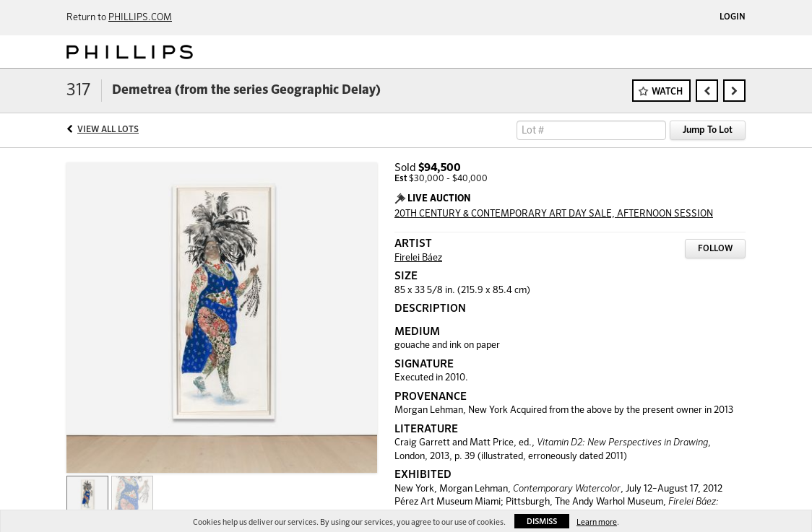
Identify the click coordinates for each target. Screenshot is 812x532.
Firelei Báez (418, 258)
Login (733, 17)
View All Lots (108, 130)
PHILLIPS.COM (140, 18)
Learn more (597, 522)
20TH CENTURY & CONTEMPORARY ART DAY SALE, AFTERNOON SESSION (554, 214)
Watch (667, 92)
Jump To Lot (708, 130)
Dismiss (542, 522)
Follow (715, 249)
